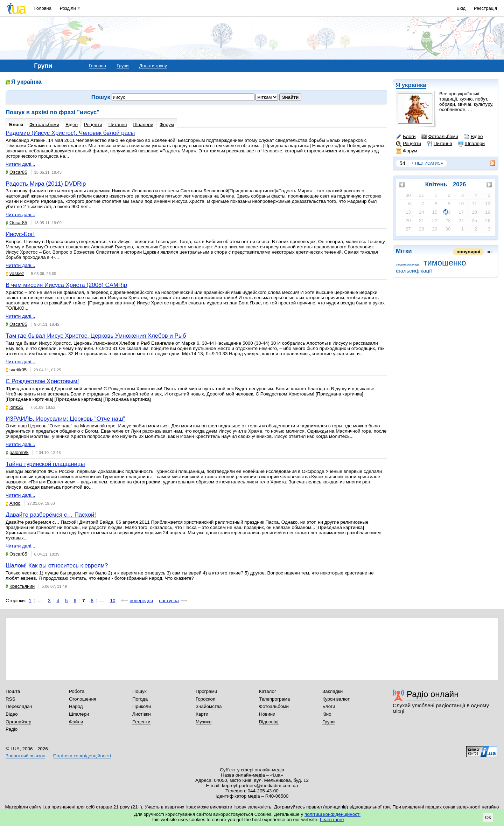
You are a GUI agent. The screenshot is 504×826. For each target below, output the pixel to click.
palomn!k (17, 452)
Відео (473, 137)
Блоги (406, 137)
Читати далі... (20, 164)
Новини (267, 714)
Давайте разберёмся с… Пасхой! (51, 515)
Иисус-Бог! (20, 234)
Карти (202, 714)
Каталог (268, 691)
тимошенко (445, 263)
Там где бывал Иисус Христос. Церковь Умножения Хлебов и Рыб (96, 336)
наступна (169, 601)
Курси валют (336, 699)
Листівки (142, 714)
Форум (407, 151)
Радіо (12, 729)
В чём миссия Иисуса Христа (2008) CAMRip (66, 285)
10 (113, 601)
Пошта (13, 691)
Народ (76, 706)
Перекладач (19, 706)
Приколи (142, 706)
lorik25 (15, 407)
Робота (77, 691)
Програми (206, 691)
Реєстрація (485, 8)
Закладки (332, 691)
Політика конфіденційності (82, 756)
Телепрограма (275, 699)
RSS (10, 699)
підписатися (427, 163)
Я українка (411, 85)
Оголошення (83, 699)
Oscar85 (16, 172)
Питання (439, 144)
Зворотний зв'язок (25, 756)
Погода (140, 699)
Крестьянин (20, 586)
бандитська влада (408, 265)
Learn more (332, 820)
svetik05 (16, 370)
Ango (13, 503)
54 (402, 163)
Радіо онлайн (433, 694)
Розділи (68, 8)
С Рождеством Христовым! (42, 381)
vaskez (15, 273)
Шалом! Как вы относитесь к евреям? (57, 566)
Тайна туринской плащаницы (45, 464)
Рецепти (408, 144)
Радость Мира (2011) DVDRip (46, 184)
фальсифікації (414, 271)
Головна (43, 8)
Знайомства (209, 706)
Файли (76, 722)
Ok (488, 817)
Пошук (139, 691)
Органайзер (18, 722)
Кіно (327, 714)
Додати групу (153, 66)
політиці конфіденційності (332, 814)
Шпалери (471, 144)
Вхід (461, 8)
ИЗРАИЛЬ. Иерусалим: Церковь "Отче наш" (65, 419)
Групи (122, 66)
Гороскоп (205, 699)
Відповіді (269, 722)
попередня (141, 601)
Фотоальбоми (440, 137)
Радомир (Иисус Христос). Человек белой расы (70, 133)
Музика (204, 722)
